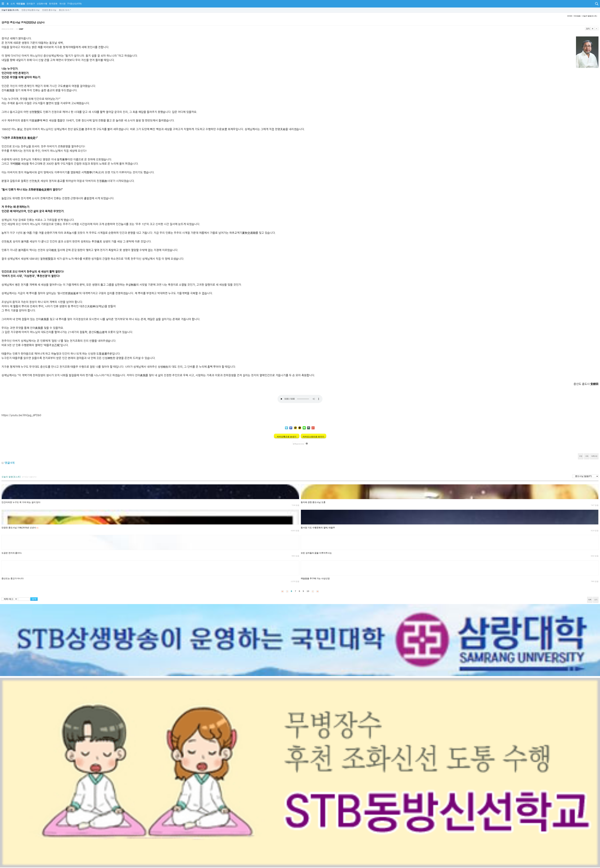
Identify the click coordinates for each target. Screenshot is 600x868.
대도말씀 (21, 4)
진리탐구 (31, 4)
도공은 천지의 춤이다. (12, 553)
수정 (581, 456)
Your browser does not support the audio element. (300, 399)
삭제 (587, 456)
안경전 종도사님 (49, 10)
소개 (13, 4)
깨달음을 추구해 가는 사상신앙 (315, 578)
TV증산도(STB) (74, 4)
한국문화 (53, 4)
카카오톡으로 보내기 (287, 437)
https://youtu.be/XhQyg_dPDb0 (21, 415)
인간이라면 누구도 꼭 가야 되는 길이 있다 (21, 502)
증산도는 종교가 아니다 (13, 578)
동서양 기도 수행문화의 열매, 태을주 (318, 528)
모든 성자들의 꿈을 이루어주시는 (316, 553)
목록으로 (594, 456)
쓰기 (596, 600)
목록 (590, 600)
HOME (570, 16)
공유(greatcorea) (298, 444)
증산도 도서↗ (65, 10)
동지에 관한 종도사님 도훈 (313, 502)
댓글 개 (10, 463)
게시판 (62, 4)
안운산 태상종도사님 (30, 10)
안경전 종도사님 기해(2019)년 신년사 (19, 528)
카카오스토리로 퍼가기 (313, 437)
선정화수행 (42, 4)
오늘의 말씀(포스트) (10, 10)
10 (308, 591)
